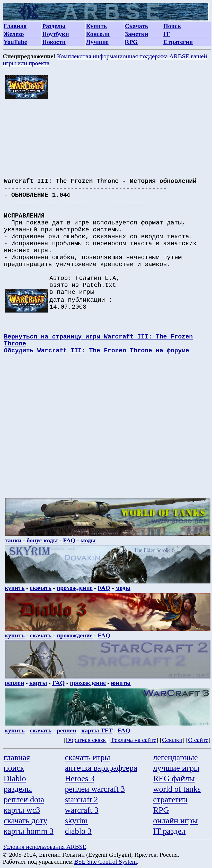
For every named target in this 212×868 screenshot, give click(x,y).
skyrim (76, 820)
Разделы (54, 26)
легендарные (175, 757)
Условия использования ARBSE (45, 847)
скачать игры (87, 757)
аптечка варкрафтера (101, 768)
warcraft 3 (82, 810)
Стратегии (178, 42)
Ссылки (172, 740)
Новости (54, 42)
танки (13, 540)
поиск (14, 768)
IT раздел (169, 831)
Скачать (136, 26)
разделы (18, 789)
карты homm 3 (29, 831)
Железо (14, 34)
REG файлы (174, 778)
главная (17, 757)
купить (15, 588)
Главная (15, 26)
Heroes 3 (80, 778)
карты (38, 683)
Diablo (15, 778)
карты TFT (97, 730)
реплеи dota (24, 799)
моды (88, 540)
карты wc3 (22, 810)
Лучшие (97, 42)
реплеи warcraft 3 (95, 789)
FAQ (69, 540)
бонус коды (42, 540)
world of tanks (177, 789)
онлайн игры (175, 820)
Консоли (98, 34)
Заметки (136, 34)
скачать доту (25, 820)
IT (167, 34)
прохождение (75, 588)
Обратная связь (86, 740)
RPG (131, 42)
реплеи (14, 683)
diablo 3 (78, 831)
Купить (96, 26)
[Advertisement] (108, 136)
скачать (41, 588)
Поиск (172, 26)
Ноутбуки (56, 34)
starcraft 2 (81, 799)
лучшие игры (176, 768)
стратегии (170, 799)
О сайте (198, 740)
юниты (121, 683)
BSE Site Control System (106, 862)
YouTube (15, 42)
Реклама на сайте (134, 740)
